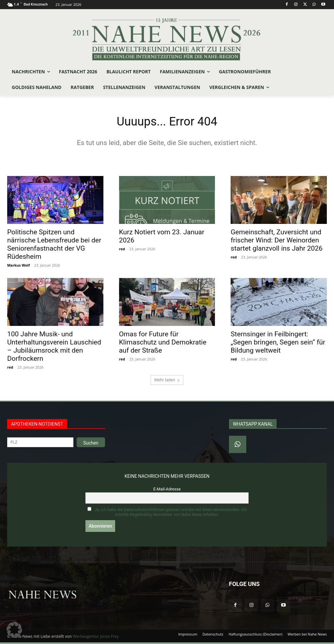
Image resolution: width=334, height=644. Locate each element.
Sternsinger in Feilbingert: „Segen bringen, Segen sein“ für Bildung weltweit (278, 344)
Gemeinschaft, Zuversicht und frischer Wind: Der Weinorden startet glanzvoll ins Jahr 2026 (276, 242)
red (122, 250)
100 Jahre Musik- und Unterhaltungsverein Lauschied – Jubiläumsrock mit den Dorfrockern (54, 348)
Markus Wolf (18, 267)
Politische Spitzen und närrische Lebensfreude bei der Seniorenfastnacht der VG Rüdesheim (54, 246)
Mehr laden (167, 381)
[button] (14, 630)
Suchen (91, 445)
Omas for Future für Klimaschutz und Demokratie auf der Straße (163, 344)
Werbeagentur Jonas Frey (96, 638)
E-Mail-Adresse (167, 491)
